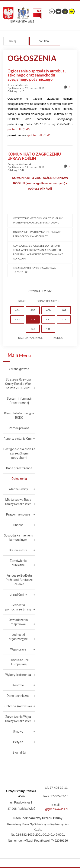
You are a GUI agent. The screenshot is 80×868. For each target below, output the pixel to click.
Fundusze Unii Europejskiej (19, 662)
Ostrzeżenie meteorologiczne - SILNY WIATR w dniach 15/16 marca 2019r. (38, 220)
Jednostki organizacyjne (18, 637)
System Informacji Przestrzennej (19, 401)
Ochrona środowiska (18, 706)
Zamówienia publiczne (18, 563)
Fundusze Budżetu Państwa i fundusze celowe (19, 580)
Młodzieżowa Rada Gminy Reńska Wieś (18, 502)
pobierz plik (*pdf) (19, 129)
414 (33, 329)
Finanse (18, 525)
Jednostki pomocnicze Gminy (18, 607)
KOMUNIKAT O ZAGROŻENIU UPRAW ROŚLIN (34, 156)
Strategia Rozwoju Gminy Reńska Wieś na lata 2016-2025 (18, 384)
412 (48, 319)
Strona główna (19, 369)
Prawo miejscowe (18, 514)
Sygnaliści (19, 753)
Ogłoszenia (19, 479)
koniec (58, 338)
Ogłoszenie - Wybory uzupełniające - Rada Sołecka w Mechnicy (38, 234)
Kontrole (18, 685)
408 (48, 310)
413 (64, 319)
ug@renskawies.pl (56, 809)
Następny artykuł (30, 338)
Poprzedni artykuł (49, 301)
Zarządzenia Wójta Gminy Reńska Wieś (18, 719)
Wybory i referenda (18, 675)
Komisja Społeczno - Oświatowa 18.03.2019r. (34, 270)
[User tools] (67, 87)
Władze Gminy (18, 489)
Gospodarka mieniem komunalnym (18, 538)
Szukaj (45, 41)
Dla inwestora (18, 550)
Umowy (18, 732)
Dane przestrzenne (19, 468)
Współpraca (18, 649)
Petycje (18, 742)
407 (33, 310)
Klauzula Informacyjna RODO (19, 415)
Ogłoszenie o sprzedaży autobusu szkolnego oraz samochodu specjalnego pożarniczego (37, 75)
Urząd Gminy (18, 595)
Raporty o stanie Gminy (19, 439)
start (22, 301)
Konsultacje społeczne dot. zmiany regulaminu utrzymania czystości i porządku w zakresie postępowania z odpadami (38, 252)
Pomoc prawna (19, 428)
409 (64, 310)
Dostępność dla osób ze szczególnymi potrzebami (19, 453)
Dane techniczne (18, 696)
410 (17, 319)
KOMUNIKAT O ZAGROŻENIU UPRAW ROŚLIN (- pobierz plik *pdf (40, 183)
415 (48, 329)
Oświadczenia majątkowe (18, 622)
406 (17, 310)
